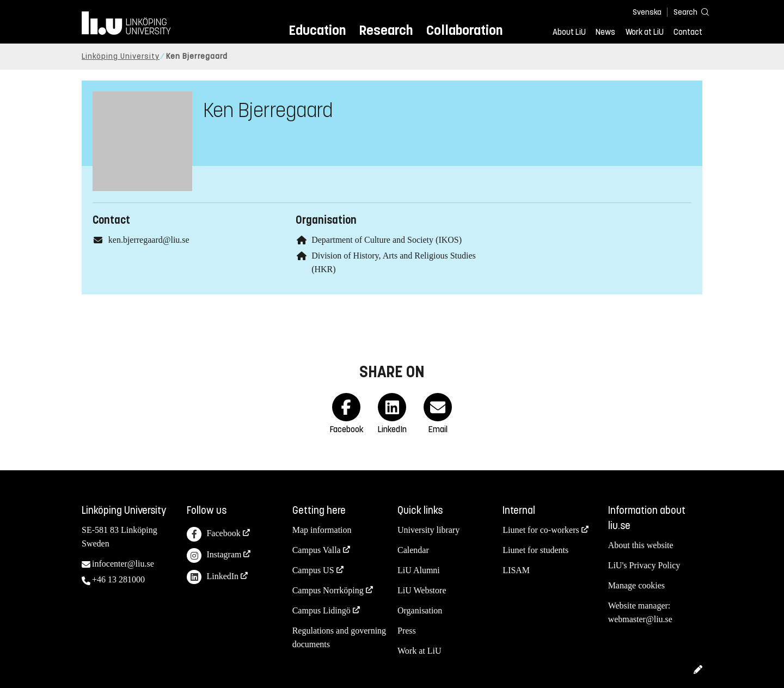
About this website (641, 545)
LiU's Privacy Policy (644, 565)
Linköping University (121, 56)
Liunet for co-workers (541, 530)
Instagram (214, 555)
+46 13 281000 (118, 579)
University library (428, 530)
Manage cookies (636, 585)
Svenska (647, 12)
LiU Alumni (419, 570)
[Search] (686, 12)
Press (407, 631)
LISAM (516, 570)
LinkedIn (213, 577)
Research (386, 30)
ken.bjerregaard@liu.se (149, 240)
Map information (322, 530)
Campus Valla (317, 550)
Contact (688, 32)
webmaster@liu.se (640, 619)
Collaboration (464, 30)
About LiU (569, 32)
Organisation (420, 610)
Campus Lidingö (321, 610)
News (605, 32)
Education (317, 30)
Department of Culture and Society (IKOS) (387, 240)
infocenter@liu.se (123, 564)
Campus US (313, 570)
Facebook (213, 534)
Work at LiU (645, 32)
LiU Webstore (422, 590)
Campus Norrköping (328, 590)
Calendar (413, 550)
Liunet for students (535, 550)
